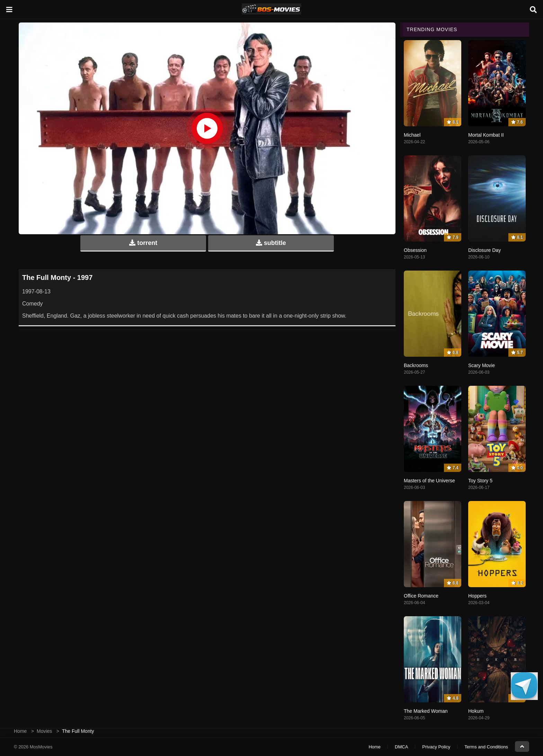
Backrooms (416, 365)
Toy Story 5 (480, 481)
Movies (44, 731)
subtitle (271, 243)
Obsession (415, 250)
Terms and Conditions (486, 747)
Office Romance (421, 596)
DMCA (401, 747)
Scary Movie (482, 365)
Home (20, 731)
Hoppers (477, 596)
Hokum (476, 711)
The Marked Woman (426, 711)
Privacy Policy (436, 747)
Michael (412, 135)
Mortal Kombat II (486, 135)
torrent (143, 243)
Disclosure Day (484, 250)
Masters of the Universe (429, 481)
